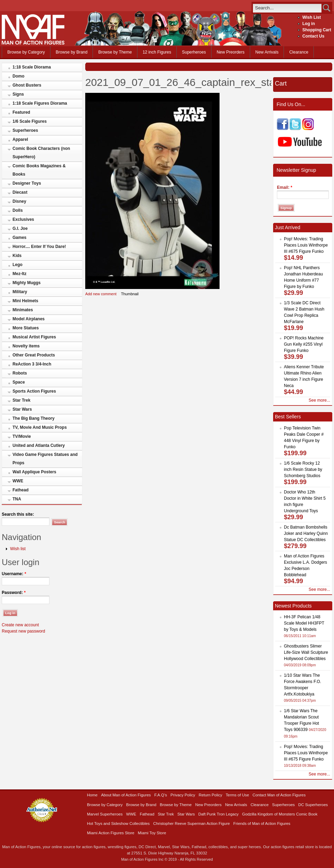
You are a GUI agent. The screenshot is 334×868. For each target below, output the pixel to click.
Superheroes (194, 52)
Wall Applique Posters (34, 472)
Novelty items (26, 346)
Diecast (20, 192)
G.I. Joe (20, 228)
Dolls (18, 210)
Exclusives (23, 219)
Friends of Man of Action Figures (262, 823)
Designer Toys (27, 183)
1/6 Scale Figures (30, 121)
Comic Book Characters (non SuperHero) (41, 153)
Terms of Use (237, 795)
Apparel (20, 139)
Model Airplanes (29, 319)
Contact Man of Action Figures (279, 795)
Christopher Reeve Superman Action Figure (191, 823)
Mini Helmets (25, 301)
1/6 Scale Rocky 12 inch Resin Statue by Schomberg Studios (303, 469)
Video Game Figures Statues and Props (45, 459)
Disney (19, 201)
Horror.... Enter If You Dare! (39, 247)
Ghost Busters (27, 85)
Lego (18, 265)
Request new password (23, 631)
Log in (309, 24)
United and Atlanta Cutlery (39, 445)
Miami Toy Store (152, 833)
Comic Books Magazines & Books (39, 170)
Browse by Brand (71, 52)
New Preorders (231, 52)
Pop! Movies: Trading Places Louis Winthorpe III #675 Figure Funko (306, 245)
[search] (287, 8)
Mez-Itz (19, 274)
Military (20, 292)
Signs (18, 94)
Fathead (21, 490)
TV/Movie (22, 436)
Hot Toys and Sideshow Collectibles (118, 823)
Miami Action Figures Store (111, 833)
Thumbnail (130, 294)
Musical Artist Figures (34, 337)
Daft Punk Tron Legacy (218, 814)
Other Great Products (34, 355)
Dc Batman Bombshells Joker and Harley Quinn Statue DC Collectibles (306, 533)
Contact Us (313, 36)
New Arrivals (267, 52)
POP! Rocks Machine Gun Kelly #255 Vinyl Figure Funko (304, 344)
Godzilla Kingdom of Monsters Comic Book (280, 814)
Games (19, 238)
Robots (20, 373)
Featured (21, 112)
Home (92, 795)
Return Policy (210, 795)
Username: (14, 574)
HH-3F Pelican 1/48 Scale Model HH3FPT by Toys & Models (304, 623)
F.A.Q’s (161, 795)
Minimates (23, 310)
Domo (18, 76)
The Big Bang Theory (34, 418)
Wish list (18, 549)
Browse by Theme (115, 52)
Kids (17, 256)
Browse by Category (26, 52)
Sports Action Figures (34, 391)
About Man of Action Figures (126, 795)
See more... (319, 400)
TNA (17, 499)
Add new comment (101, 294)
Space (19, 382)
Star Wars (22, 409)
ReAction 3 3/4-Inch (32, 364)
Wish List (312, 17)
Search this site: (18, 514)
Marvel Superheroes (105, 814)
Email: (285, 187)
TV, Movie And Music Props (40, 427)
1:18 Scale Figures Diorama (40, 103)
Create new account (20, 625)
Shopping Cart (317, 30)
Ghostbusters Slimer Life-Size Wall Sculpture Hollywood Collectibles (306, 652)
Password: (14, 593)
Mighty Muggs (27, 283)
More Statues (26, 328)
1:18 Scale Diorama (32, 67)
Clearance (299, 52)
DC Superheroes (313, 805)
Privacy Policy (183, 795)
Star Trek (21, 400)
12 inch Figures (157, 52)
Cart (281, 83)
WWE (18, 481)
